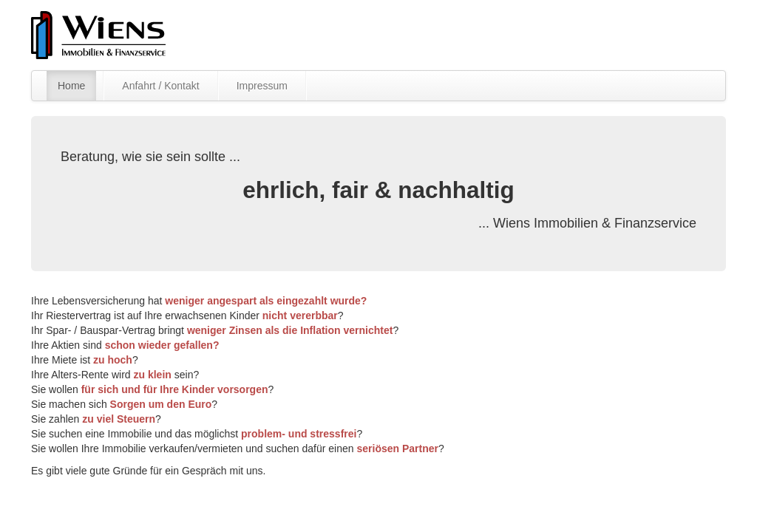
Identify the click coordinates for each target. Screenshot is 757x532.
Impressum (262, 86)
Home (71, 86)
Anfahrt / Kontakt (160, 86)
